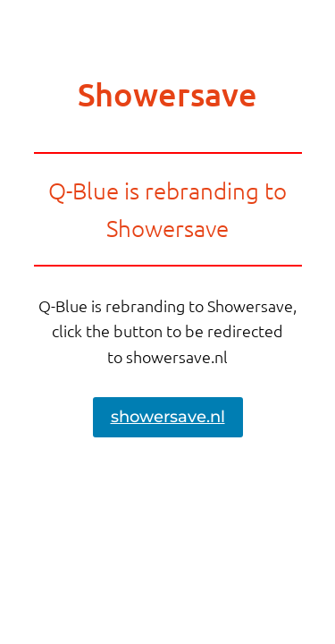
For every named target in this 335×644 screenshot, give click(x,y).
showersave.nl (168, 417)
